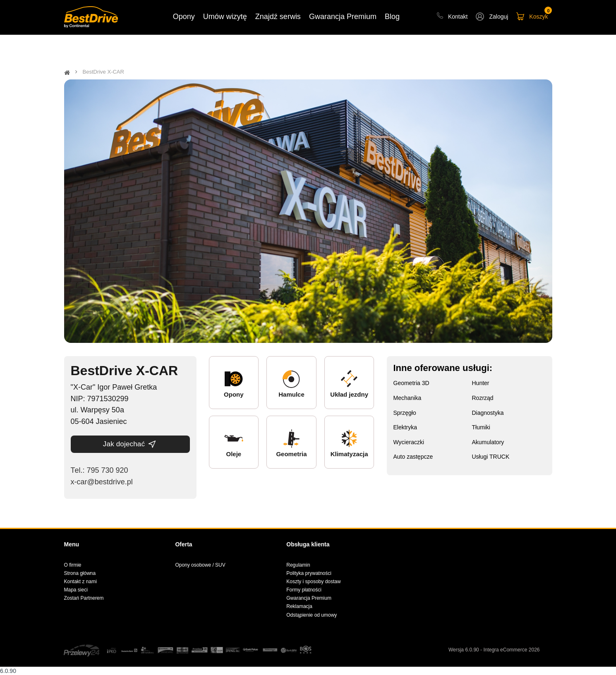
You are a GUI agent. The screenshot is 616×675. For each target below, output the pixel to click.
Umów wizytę (225, 17)
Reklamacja (299, 606)
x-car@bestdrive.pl (102, 482)
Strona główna (80, 573)
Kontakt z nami (80, 582)
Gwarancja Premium (309, 598)
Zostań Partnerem (84, 598)
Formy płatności (304, 590)
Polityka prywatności (309, 573)
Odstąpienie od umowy (312, 615)
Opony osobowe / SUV (200, 565)
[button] (492, 17)
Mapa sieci (76, 590)
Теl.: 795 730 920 (99, 470)
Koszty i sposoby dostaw (313, 582)
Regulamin (298, 565)
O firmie (73, 565)
